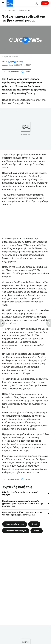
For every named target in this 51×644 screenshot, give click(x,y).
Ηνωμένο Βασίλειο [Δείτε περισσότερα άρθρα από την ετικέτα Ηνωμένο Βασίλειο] (15, 524)
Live (45, 3)
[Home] (3, 10)
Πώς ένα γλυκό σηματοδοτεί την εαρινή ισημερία (20, 493)
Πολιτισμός (11, 11)
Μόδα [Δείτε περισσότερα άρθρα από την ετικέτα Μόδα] (37, 530)
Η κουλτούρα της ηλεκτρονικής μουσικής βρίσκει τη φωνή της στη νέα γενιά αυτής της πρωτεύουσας (22, 503)
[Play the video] (26, 40)
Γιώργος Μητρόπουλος (14, 62)
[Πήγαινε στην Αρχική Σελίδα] (10, 3)
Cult (28, 11)
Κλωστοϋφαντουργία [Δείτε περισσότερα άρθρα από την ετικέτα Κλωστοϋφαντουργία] (16, 530)
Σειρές (21, 11)
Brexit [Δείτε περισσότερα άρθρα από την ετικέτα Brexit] (34, 524)
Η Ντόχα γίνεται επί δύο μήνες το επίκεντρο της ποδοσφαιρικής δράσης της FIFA (22, 514)
